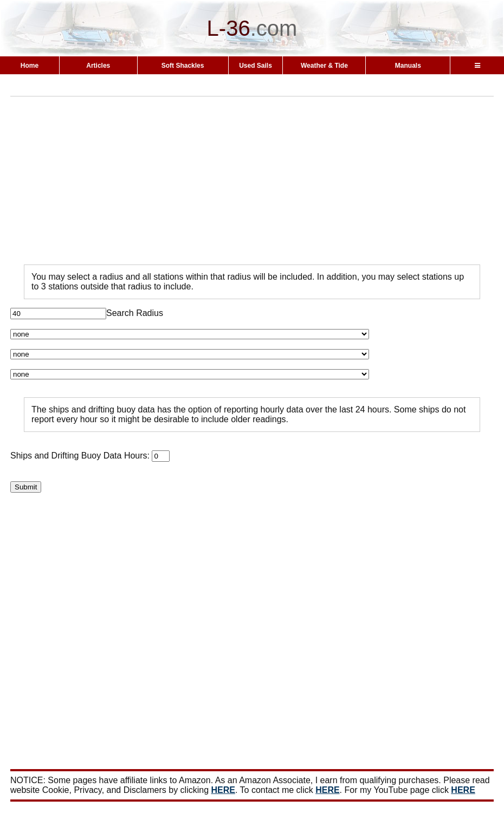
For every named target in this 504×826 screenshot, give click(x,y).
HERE (223, 790)
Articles (98, 66)
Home (30, 66)
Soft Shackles (183, 66)
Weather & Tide (324, 66)
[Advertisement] (257, 180)
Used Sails (256, 66)
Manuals (408, 66)
